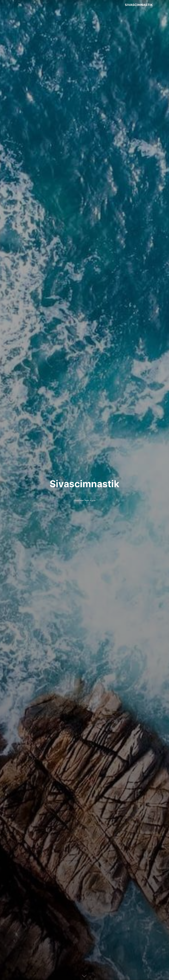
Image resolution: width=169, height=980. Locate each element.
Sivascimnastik (139, 5)
